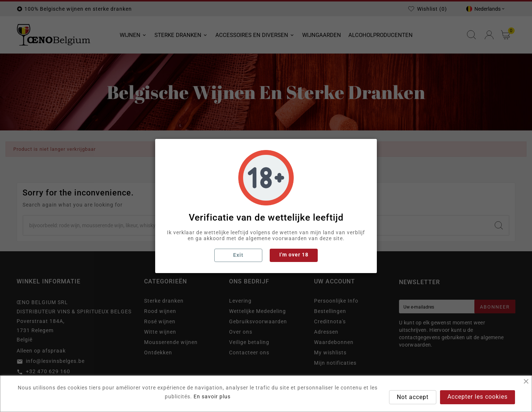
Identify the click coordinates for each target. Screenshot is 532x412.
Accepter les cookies (478, 397)
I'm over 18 (294, 255)
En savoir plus (212, 396)
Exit (238, 255)
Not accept (413, 397)
